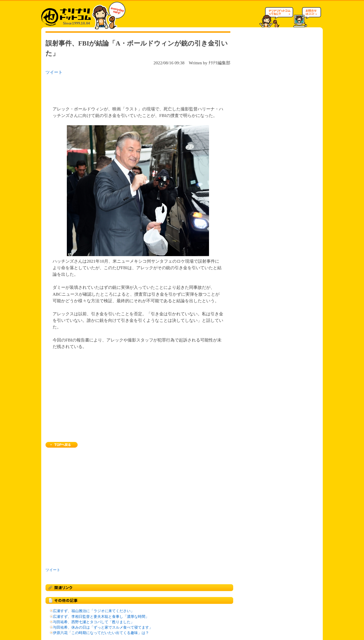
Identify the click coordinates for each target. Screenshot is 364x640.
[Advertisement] (119, 89)
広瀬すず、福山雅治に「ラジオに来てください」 (94, 611)
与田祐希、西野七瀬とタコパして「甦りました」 (94, 622)
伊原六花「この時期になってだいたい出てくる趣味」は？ (101, 633)
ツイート (54, 72)
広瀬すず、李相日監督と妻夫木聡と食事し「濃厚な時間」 (101, 617)
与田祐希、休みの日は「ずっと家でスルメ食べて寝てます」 (103, 627)
